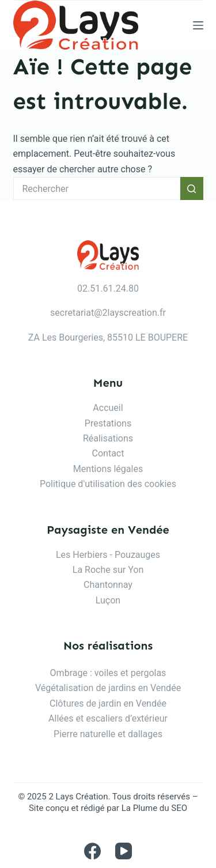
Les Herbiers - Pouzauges (108, 555)
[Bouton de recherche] (192, 188)
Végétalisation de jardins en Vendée (108, 688)
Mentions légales (108, 469)
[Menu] (198, 25)
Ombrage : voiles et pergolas (108, 673)
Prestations (108, 423)
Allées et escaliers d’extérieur (108, 718)
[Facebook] (92, 851)
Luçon (108, 600)
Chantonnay (108, 585)
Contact (108, 453)
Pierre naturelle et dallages (108, 734)
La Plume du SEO (154, 808)
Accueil (108, 408)
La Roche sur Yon (108, 570)
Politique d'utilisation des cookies (108, 484)
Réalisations (108, 438)
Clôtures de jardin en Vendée (108, 703)
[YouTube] (124, 851)
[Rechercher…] (97, 188)
